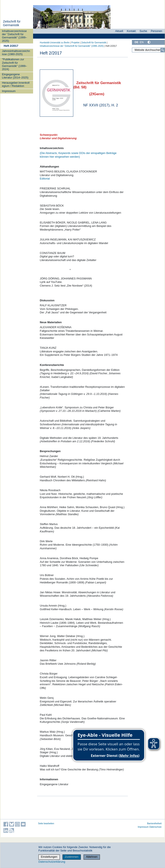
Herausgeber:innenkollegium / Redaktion (16, 84)
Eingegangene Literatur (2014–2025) (15, 76)
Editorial (45, 179)
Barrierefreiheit (154, 823)
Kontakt (131, 31)
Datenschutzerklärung (52, 862)
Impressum (9, 91)
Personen (157, 31)
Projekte (75, 43)
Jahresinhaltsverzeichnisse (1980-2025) (16, 53)
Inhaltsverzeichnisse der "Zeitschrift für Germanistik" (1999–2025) (14, 36)
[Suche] (163, 50)
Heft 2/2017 (11, 46)
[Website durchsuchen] (148, 50)
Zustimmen (72, 857)
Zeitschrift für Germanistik (12, 23)
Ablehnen (92, 857)
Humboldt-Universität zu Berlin (55, 43)
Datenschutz (155, 827)
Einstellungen (49, 857)
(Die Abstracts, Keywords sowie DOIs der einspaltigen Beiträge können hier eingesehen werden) (78, 155)
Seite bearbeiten (46, 823)
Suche (143, 31)
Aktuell (119, 31)
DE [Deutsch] (136, 42)
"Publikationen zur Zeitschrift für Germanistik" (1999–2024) (14, 64)
